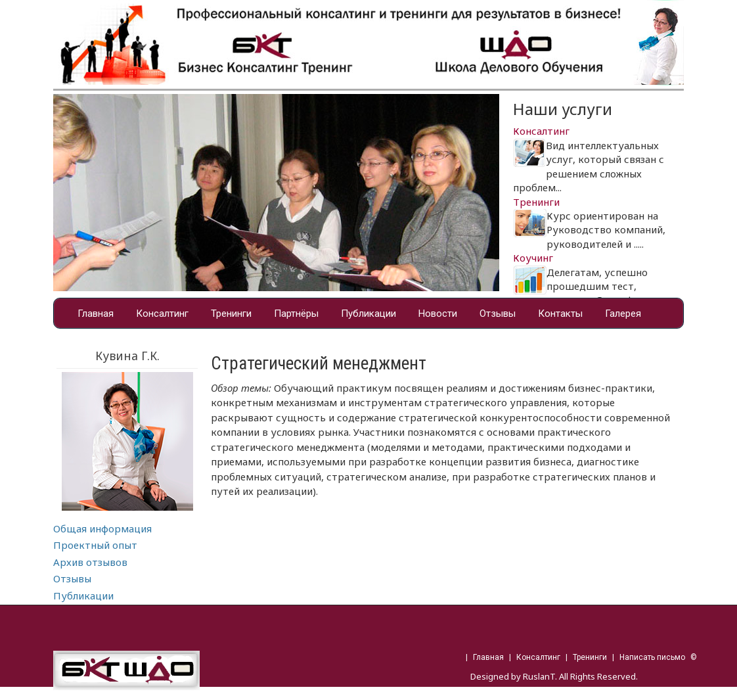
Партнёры (296, 314)
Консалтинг (162, 314)
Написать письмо (652, 657)
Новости (438, 314)
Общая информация (102, 528)
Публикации (368, 314)
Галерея (623, 314)
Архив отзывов (90, 562)
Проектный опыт (95, 545)
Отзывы (498, 314)
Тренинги (231, 314)
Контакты (560, 314)
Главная (96, 314)
